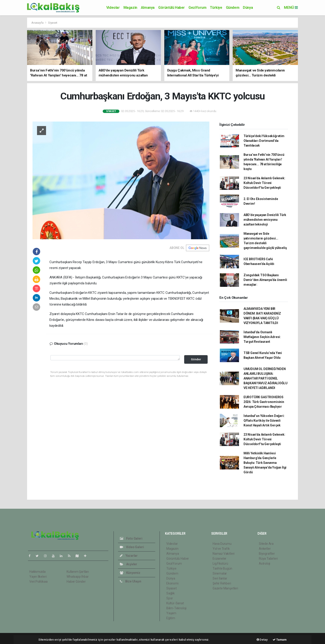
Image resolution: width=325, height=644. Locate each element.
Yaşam (171, 613)
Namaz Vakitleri (224, 554)
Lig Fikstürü (220, 563)
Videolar (113, 8)
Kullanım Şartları (78, 572)
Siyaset (53, 23)
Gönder (196, 359)
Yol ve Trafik (221, 549)
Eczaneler (219, 559)
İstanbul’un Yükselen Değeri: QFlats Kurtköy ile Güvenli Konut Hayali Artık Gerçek (264, 421)
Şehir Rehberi (222, 583)
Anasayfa (38, 23)
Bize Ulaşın (131, 581)
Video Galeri (132, 547)
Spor (170, 598)
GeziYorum (197, 8)
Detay (262, 640)
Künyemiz (130, 573)
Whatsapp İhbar (78, 577)
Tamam (280, 640)
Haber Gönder (76, 582)
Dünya (248, 8)
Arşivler (129, 564)
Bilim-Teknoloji (176, 608)
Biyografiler (267, 554)
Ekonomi (172, 583)
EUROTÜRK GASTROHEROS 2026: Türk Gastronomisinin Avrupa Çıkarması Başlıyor (264, 402)
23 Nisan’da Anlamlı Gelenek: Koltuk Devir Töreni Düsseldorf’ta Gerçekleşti (264, 183)
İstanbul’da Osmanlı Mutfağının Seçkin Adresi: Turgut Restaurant (262, 337)
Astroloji (265, 563)
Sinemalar (220, 573)
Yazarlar (129, 556)
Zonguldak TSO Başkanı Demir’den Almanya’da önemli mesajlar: (265, 280)
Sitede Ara (266, 544)
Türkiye (216, 8)
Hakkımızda (37, 572)
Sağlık (171, 593)
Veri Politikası (38, 582)
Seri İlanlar (220, 578)
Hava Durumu (222, 544)
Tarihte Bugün (222, 568)
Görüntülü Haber (172, 8)
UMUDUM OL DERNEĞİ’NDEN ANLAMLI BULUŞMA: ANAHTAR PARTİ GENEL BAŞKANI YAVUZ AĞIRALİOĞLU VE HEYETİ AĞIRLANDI (266, 378)
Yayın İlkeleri (38, 577)
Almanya (148, 8)
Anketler (265, 549)
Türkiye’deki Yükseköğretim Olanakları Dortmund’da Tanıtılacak (264, 141)
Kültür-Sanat (175, 603)
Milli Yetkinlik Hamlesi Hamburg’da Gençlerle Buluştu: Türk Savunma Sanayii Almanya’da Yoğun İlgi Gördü (265, 463)
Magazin (130, 8)
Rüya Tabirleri (268, 559)
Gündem (233, 8)
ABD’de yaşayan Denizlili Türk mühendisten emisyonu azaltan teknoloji (265, 220)
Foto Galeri (131, 538)
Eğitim (171, 618)
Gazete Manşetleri (225, 588)
